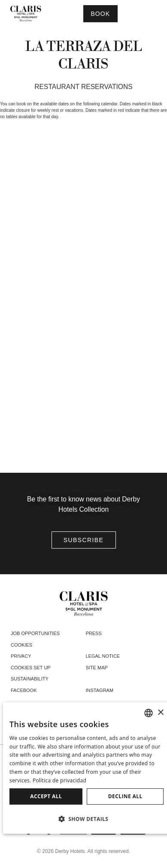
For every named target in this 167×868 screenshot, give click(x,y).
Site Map (97, 668)
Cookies (21, 645)
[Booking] (100, 14)
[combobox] (149, 713)
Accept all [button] (46, 796)
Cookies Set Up (31, 668)
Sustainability (30, 679)
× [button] (160, 713)
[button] (87, 819)
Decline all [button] (125, 796)
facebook (24, 690)
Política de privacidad (59, 780)
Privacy (21, 656)
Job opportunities (35, 633)
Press (94, 633)
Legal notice (103, 656)
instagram (100, 690)
